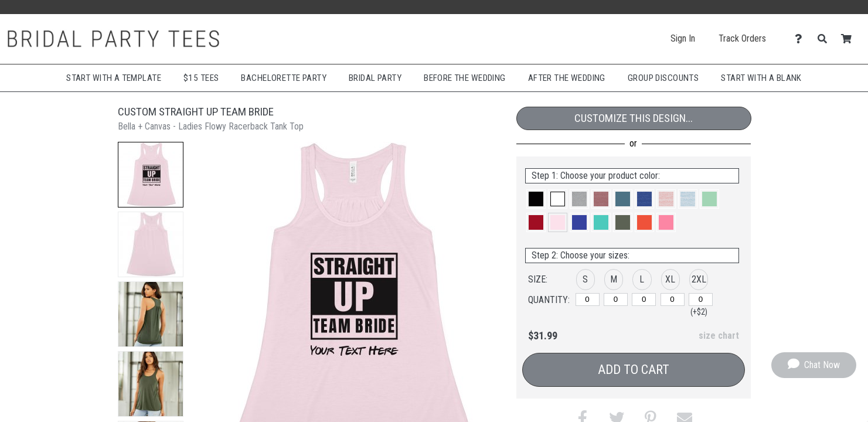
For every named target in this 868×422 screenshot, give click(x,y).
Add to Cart (634, 370)
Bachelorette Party (284, 78)
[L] (644, 300)
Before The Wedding (465, 78)
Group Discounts (663, 78)
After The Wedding (567, 78)
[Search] (826, 39)
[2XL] (701, 300)
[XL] (673, 300)
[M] (616, 300)
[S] (588, 300)
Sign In (683, 38)
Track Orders (742, 38)
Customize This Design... (634, 118)
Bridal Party (375, 78)
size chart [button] (719, 336)
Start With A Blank (761, 78)
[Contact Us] (801, 39)
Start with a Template (114, 78)
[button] (151, 175)
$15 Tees (201, 78)
